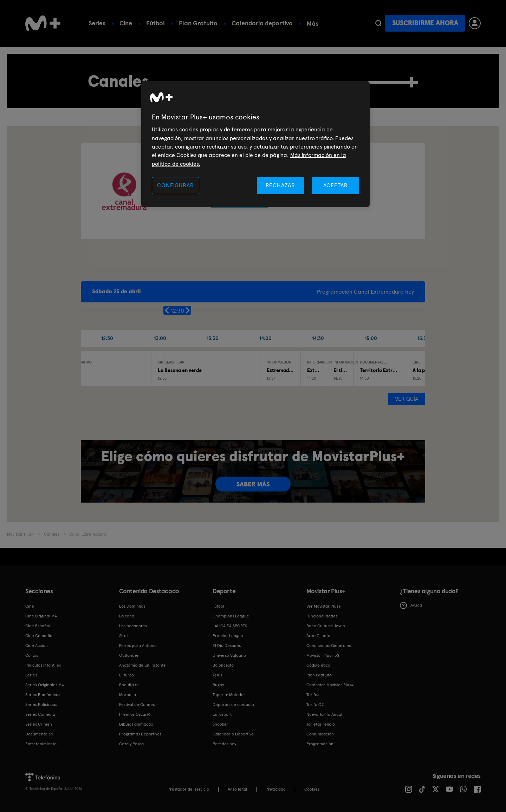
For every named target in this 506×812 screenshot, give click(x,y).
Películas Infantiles (43, 665)
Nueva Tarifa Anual (324, 714)
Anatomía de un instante (142, 665)
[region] (255, 144)
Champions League (231, 616)
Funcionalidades (322, 616)
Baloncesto (223, 665)
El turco (126, 675)
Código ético (318, 665)
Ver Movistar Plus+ (324, 606)
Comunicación (320, 734)
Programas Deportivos (140, 734)
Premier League (228, 636)
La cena (127, 616)
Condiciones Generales (329, 646)
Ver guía (407, 399)
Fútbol (155, 23)
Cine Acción (37, 646)
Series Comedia (40, 714)
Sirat (124, 636)
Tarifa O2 (315, 705)
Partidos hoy (224, 744)
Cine (126, 23)
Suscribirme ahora (425, 23)
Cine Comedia (39, 636)
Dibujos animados (136, 724)
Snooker (220, 724)
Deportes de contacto (233, 705)
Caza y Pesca (131, 744)
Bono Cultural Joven (326, 626)
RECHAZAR (280, 185)
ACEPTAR (336, 185)
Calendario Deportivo (233, 734)
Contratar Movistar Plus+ (330, 685)
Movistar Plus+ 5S (323, 655)
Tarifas (313, 695)
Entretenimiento (41, 744)
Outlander (129, 655)
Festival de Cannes (137, 705)
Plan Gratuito (198, 23)
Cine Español (38, 626)
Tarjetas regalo (321, 724)
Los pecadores (133, 626)
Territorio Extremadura (386, 370)
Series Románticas (43, 695)
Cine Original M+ (41, 616)
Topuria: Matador (229, 695)
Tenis (217, 675)
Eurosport (222, 714)
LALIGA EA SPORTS (230, 626)
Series (97, 23)
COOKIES (312, 789)
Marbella (128, 695)
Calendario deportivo (262, 23)
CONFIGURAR (175, 185)
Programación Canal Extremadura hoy (365, 292)
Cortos (32, 655)
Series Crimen (39, 724)
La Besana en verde (180, 370)
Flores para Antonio (138, 646)
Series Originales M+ (45, 685)
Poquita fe (129, 685)
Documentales (39, 734)
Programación (320, 744)
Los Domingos (132, 606)
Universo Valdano (229, 655)
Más (313, 24)
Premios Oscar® (135, 714)
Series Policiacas (41, 705)
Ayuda (411, 605)
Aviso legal (237, 789)
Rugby (218, 685)
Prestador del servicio (188, 789)
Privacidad (276, 789)
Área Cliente (318, 636)
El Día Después (227, 646)
